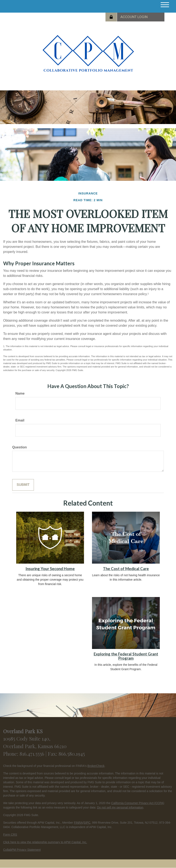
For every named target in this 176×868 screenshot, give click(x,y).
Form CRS (10, 835)
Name (20, 393)
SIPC (87, 823)
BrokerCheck (96, 766)
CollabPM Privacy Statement (22, 850)
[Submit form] (23, 485)
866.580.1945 (72, 754)
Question (19, 447)
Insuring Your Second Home (50, 569)
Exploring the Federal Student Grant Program (126, 656)
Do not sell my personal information (120, 807)
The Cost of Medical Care (126, 569)
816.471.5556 (33, 754)
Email (20, 420)
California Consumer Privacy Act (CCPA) (138, 803)
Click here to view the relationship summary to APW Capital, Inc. (45, 842)
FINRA (78, 823)
